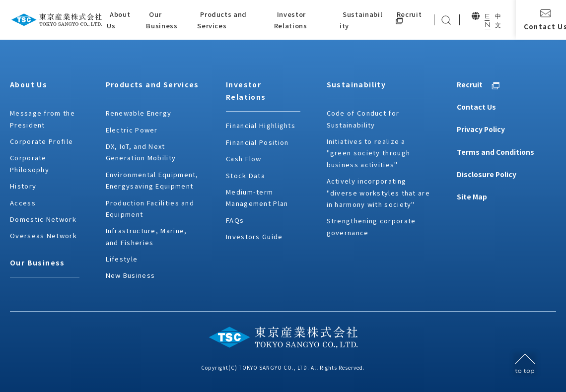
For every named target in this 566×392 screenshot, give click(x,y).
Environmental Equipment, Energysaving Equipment (152, 180)
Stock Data (246, 175)
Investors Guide (254, 236)
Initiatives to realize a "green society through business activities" (369, 153)
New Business (131, 275)
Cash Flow (244, 159)
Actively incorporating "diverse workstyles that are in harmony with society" (378, 193)
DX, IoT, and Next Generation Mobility (141, 152)
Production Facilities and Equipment (150, 208)
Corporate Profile (41, 141)
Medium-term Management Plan (257, 197)
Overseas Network (43, 235)
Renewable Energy (139, 113)
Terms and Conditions (495, 152)
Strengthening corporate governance (371, 226)
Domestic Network (43, 219)
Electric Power (132, 130)
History (23, 186)
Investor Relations (246, 91)
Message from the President (42, 119)
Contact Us (476, 107)
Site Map (472, 196)
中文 (497, 21)
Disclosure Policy (487, 174)
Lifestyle (122, 259)
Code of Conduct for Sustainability (363, 119)
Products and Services (152, 84)
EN (487, 20)
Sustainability (356, 84)
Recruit (470, 84)
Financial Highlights (261, 125)
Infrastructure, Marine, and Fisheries (146, 236)
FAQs (235, 220)
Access (23, 203)
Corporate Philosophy (30, 163)
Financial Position (257, 142)
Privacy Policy (481, 129)
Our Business (37, 262)
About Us (29, 84)
